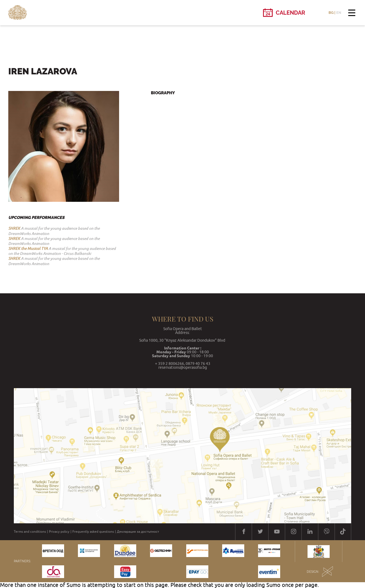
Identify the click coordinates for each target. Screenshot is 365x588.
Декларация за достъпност (138, 532)
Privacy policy (59, 532)
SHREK (14, 228)
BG (331, 13)
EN (339, 13)
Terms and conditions (30, 532)
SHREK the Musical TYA (28, 249)
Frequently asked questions (93, 532)
